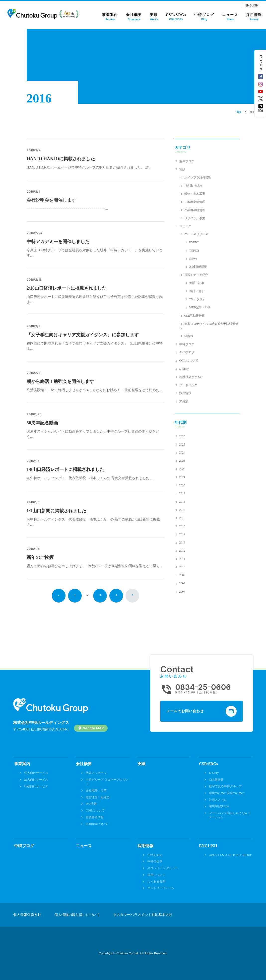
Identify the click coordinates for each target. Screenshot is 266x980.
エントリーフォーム (161, 888)
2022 (182, 469)
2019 (182, 493)
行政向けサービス (36, 786)
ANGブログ (187, 352)
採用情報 (185, 393)
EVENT (194, 242)
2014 (182, 534)
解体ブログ (187, 161)
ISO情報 (91, 804)
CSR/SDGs (208, 764)
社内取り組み (193, 186)
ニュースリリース (196, 234)
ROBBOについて (97, 824)
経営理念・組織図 (98, 797)
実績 (182, 169)
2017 (182, 510)
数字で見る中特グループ (225, 786)
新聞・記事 (197, 283)
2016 (182, 518)
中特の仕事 (155, 861)
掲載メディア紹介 (196, 275)
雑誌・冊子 (197, 291)
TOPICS (194, 251)
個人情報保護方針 (27, 915)
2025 (182, 445)
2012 (182, 551)
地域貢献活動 (198, 267)
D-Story (184, 369)
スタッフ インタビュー (163, 868)
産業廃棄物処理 (195, 210)
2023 (182, 461)
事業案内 (22, 764)
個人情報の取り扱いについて (77, 915)
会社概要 (84, 764)
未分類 (184, 401)
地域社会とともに (191, 377)
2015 (182, 526)
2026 (182, 436)
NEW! (193, 259)
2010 (182, 567)
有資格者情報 (95, 817)
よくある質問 (156, 882)
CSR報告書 (216, 780)
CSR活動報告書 (195, 316)
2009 (182, 575)
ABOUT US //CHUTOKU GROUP (230, 855)
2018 (182, 502)
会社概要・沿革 (96, 791)
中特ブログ (187, 344)
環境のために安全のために (227, 793)
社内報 (189, 336)
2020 (182, 485)
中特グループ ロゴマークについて (107, 782)
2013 (182, 542)
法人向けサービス (36, 780)
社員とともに (218, 800)
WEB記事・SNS (200, 307)
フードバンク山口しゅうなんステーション (230, 815)
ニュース (185, 226)
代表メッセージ (96, 773)
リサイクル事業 (195, 218)
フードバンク (188, 385)
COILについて (189, 360)
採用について (156, 875)
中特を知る (155, 855)
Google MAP (93, 728)
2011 (182, 559)
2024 (182, 452)
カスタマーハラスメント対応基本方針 (143, 915)
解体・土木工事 (195, 194)
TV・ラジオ (197, 299)
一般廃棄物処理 (195, 202)
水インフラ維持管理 (198, 178)
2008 (182, 583)
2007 (182, 592)
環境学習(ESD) (219, 806)
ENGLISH (252, 5)
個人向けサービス (36, 773)
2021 (182, 477)
